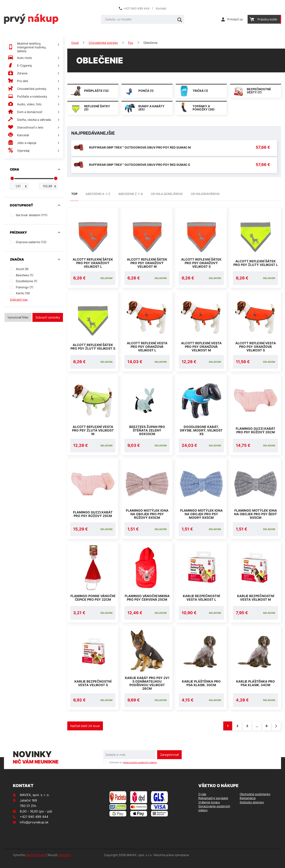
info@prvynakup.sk (34, 829)
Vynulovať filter (18, 317)
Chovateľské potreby (103, 43)
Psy (131, 43)
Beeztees (25, 275)
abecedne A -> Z (98, 194)
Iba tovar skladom (32, 215)
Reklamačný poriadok (213, 805)
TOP (74, 194)
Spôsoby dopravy (252, 809)
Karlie (23, 293)
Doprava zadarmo (31, 242)
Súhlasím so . (133, 770)
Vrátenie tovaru (209, 809)
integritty (65, 862)
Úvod (75, 43)
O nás (202, 801)
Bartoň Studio (36, 862)
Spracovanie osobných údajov (214, 815)
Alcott (22, 269)
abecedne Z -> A (131, 194)
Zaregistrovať (169, 762)
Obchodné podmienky (255, 801)
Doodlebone (27, 281)
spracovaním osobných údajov (140, 770)
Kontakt (161, 8)
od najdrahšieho (205, 194)
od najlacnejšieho (167, 194)
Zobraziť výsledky (48, 317)
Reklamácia (248, 805)
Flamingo (25, 287)
